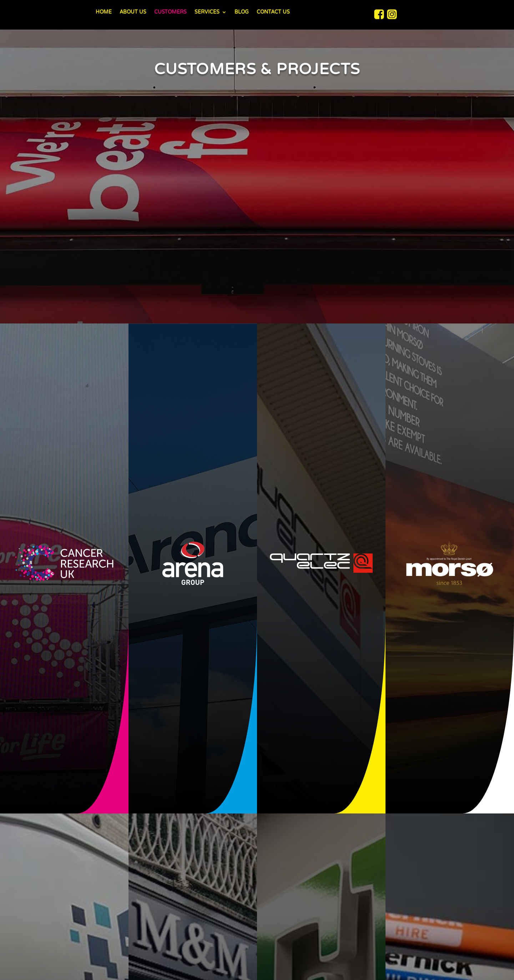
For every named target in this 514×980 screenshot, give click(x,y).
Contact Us (273, 12)
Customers (170, 12)
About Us (133, 12)
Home (104, 12)
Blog (242, 12)
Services (207, 12)
